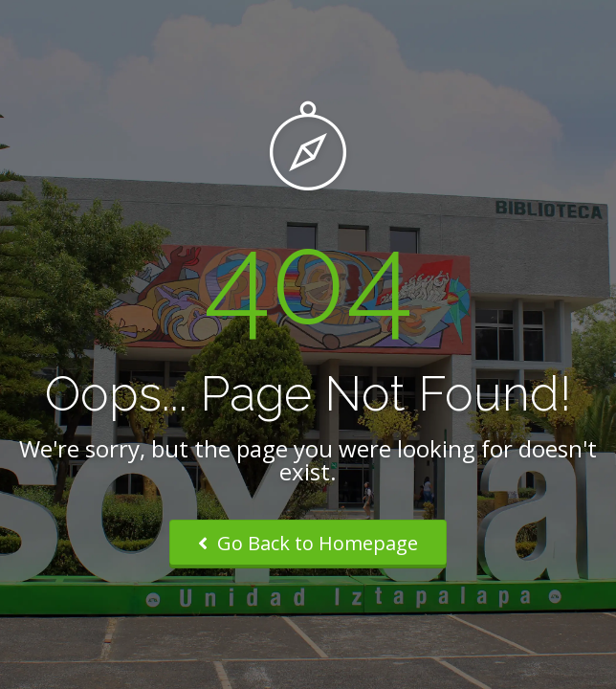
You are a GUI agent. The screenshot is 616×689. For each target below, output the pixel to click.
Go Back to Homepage (308, 543)
